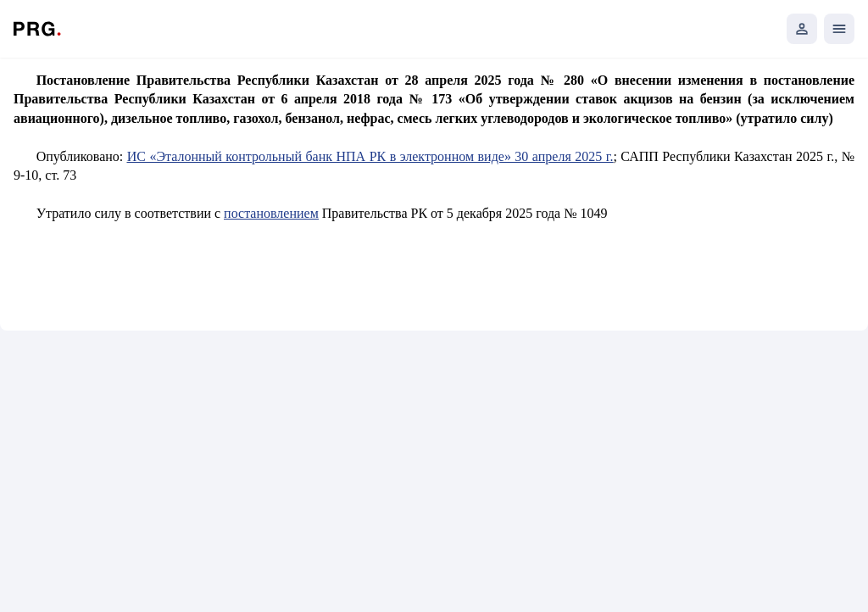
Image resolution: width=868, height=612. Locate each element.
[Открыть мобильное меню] (839, 29)
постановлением (271, 213)
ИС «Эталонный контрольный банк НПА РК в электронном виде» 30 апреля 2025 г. (370, 156)
